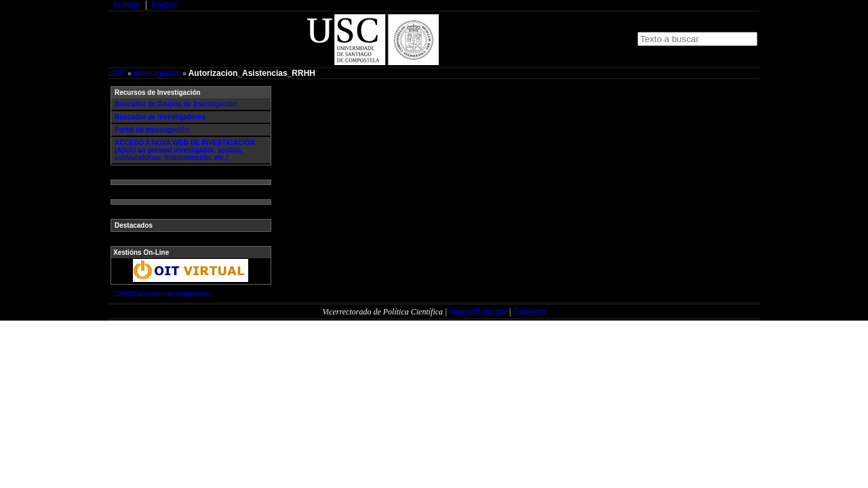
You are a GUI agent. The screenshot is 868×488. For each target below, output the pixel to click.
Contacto (530, 312)
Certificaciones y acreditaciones (163, 294)
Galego (127, 5)
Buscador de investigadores (160, 117)
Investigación (157, 73)
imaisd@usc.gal (478, 312)
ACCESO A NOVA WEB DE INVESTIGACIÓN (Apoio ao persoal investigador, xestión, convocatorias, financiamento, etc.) (185, 150)
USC (117, 73)
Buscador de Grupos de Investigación (176, 104)
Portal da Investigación (152, 130)
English (165, 5)
